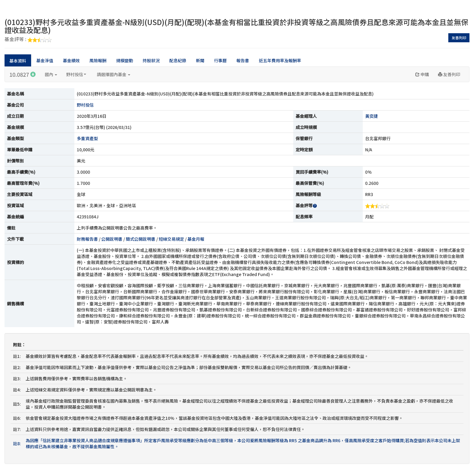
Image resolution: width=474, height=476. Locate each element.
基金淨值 (45, 60)
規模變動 (125, 60)
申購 (422, 74)
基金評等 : (28, 40)
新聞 (200, 60)
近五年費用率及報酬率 (280, 60)
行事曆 (220, 60)
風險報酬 (98, 60)
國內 (51, 74)
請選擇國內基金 (114, 74)
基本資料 (18, 61)
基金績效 (71, 60)
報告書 (243, 60)
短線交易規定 (171, 239)
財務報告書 (87, 239)
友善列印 (459, 38)
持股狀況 (151, 60)
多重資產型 (87, 138)
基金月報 (196, 239)
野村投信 (76, 74)
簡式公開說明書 (141, 239)
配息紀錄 (178, 60)
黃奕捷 (372, 116)
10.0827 (23, 74)
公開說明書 (112, 239)
